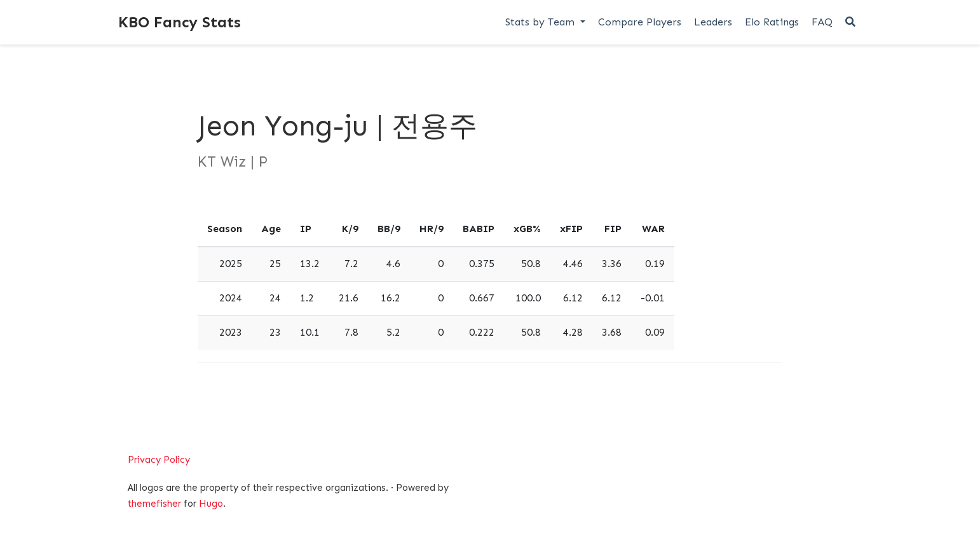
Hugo (211, 504)
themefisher (154, 504)
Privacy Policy (159, 460)
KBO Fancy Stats (180, 22)
